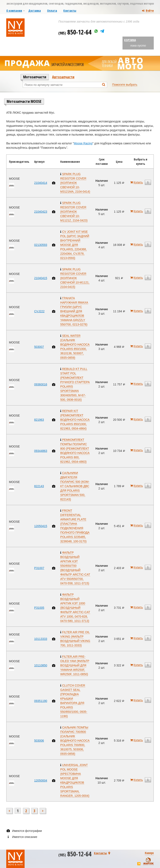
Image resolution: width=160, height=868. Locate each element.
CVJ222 (39, 311)
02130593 (41, 245)
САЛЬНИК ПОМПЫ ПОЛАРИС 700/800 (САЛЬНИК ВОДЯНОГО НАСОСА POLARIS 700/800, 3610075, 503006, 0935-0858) (75, 741)
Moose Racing (83, 143)
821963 (39, 420)
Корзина (130, 40)
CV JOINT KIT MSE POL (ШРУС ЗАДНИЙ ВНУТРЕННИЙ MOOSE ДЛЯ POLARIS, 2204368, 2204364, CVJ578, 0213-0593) (75, 245)
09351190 (41, 701)
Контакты (70, 11)
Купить (138, 182)
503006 (39, 741)
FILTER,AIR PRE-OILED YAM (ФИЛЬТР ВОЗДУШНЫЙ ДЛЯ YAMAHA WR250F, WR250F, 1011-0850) (75, 665)
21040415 (41, 278)
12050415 (41, 526)
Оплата (52, 11)
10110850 (41, 665)
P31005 (39, 608)
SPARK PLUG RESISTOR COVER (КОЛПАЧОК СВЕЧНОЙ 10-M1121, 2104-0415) (75, 278)
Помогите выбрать (125, 85)
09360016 (41, 384)
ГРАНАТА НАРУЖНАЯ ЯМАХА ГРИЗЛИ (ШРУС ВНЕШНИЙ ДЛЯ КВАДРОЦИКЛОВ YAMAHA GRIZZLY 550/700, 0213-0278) (74, 311)
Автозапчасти (63, 77)
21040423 (41, 212)
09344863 (41, 451)
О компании (14, 11)
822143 (39, 486)
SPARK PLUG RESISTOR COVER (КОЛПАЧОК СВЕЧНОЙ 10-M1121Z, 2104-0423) (74, 212)
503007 (39, 347)
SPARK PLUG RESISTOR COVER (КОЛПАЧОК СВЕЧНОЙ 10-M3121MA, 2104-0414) (75, 183)
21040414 (41, 183)
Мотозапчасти (35, 77)
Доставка (35, 11)
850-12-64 (75, 32)
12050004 (41, 780)
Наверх (149, 853)
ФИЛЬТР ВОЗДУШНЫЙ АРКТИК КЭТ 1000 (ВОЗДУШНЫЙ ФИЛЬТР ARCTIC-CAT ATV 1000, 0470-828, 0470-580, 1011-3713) (75, 608)
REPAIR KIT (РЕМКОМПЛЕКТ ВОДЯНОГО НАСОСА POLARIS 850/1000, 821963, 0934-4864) (75, 420)
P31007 (39, 568)
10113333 (41, 639)
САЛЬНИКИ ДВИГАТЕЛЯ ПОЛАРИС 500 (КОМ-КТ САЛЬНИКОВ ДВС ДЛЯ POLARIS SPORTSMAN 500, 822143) (75, 486)
